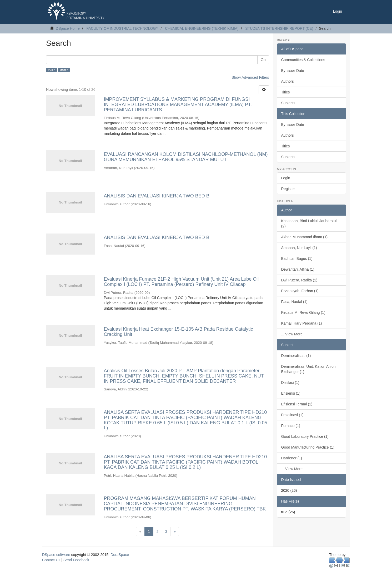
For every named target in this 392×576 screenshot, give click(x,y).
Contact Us (51, 560)
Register (288, 189)
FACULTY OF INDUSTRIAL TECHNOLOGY (122, 28)
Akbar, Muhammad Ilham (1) (305, 237)
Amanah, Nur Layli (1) (299, 248)
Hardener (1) (292, 458)
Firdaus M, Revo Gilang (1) (303, 312)
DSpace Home (68, 28)
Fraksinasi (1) (292, 415)
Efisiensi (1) (291, 393)
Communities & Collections (303, 60)
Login (286, 178)
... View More (292, 334)
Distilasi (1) (290, 383)
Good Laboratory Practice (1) (305, 436)
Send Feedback (76, 560)
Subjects (288, 103)
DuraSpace (120, 555)
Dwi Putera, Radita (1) (299, 280)
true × (51, 70)
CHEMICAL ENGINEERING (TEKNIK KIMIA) (202, 28)
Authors (288, 81)
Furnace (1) (291, 426)
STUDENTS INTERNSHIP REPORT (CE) (279, 28)
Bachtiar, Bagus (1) (297, 259)
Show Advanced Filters (250, 77)
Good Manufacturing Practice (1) (308, 447)
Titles (286, 92)
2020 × (64, 70)
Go (263, 60)
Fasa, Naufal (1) (294, 302)
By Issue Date (293, 71)
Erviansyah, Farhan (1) (300, 291)
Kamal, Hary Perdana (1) (302, 323)
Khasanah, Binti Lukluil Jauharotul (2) (309, 224)
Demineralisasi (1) (296, 356)
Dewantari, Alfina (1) (298, 269)
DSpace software (56, 555)
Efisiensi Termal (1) (297, 404)
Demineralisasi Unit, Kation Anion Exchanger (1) (308, 369)
